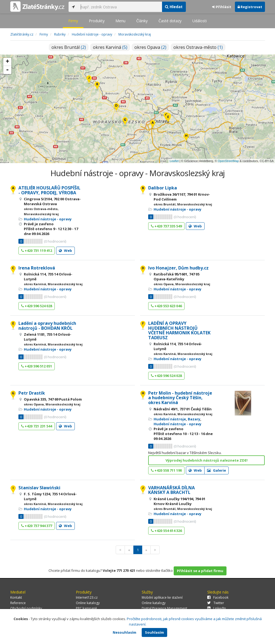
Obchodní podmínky (26, 608)
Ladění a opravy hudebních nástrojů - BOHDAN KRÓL (47, 326)
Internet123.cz (87, 597)
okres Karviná (110, 47)
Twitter (216, 603)
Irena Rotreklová (37, 268)
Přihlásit (222, 7)
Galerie (216, 470)
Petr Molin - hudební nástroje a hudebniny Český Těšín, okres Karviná (180, 398)
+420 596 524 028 (37, 306)
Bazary (194, 419)
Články (142, 21)
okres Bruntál (69, 47)
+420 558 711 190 (166, 470)
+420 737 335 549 (166, 226)
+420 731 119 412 (37, 250)
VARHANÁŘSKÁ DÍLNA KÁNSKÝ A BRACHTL (172, 490)
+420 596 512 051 (37, 366)
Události (200, 21)
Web (65, 250)
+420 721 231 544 (37, 426)
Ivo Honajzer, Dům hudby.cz (178, 268)
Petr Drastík (32, 393)
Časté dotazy (170, 21)
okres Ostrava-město (198, 47)
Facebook (218, 597)
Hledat (174, 7)
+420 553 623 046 (166, 306)
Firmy (73, 21)
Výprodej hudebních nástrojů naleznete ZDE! (207, 460)
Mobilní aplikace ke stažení (162, 597)
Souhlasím (154, 632)
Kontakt (16, 597)
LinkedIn (217, 608)
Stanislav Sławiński (39, 488)
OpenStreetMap (228, 161)
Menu (120, 21)
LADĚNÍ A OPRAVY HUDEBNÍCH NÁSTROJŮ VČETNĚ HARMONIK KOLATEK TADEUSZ (179, 330)
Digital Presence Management (164, 608)
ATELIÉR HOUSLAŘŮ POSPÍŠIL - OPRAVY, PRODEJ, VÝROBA (49, 190)
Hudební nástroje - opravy (48, 219)
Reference (18, 603)
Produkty (97, 21)
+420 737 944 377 (37, 526)
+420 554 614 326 (166, 531)
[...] (120, 7)
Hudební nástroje (170, 419)
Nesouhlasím (124, 632)
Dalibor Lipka (163, 188)
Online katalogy (88, 603)
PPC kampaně (86, 608)
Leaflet (174, 161)
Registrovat (250, 7)
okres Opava (150, 47)
